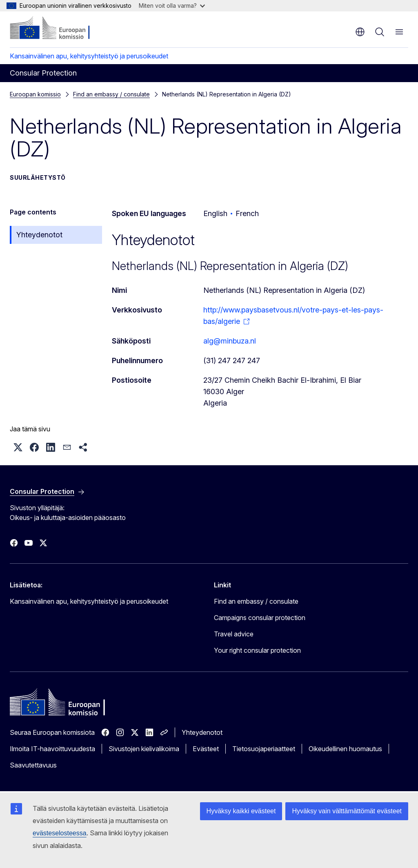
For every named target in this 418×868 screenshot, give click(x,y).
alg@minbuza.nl (230, 341)
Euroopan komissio (35, 94)
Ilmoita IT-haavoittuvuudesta (52, 749)
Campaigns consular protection (260, 618)
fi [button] (360, 32)
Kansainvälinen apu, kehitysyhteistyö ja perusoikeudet (89, 56)
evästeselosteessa (60, 833)
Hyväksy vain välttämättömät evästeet (347, 811)
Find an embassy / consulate (111, 94)
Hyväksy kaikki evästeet (241, 811)
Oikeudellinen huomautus (345, 749)
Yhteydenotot (39, 235)
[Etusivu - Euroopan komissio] (59, 29)
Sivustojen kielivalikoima (144, 749)
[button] (18, 447)
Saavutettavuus (33, 765)
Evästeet (206, 749)
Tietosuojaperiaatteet (264, 749)
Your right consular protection (257, 650)
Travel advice (234, 634)
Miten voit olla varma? (172, 6)
